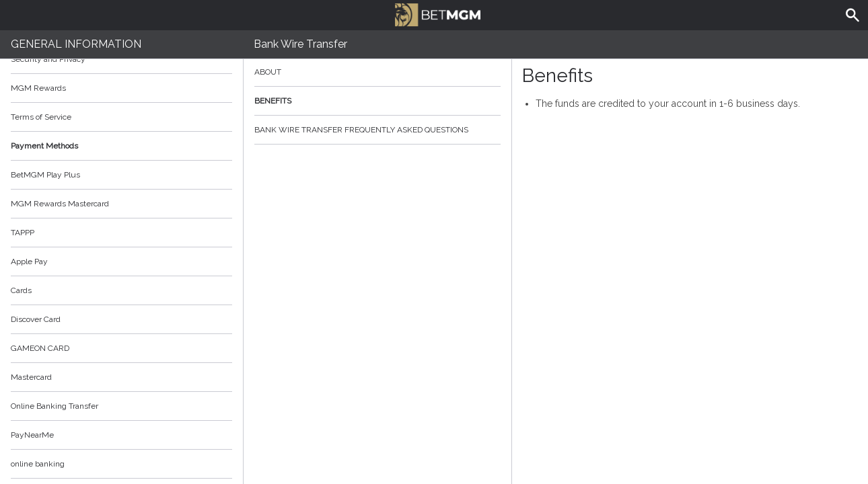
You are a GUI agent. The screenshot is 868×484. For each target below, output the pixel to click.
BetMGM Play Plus (45, 175)
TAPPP (23, 233)
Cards (21, 290)
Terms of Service (121, 117)
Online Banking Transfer (55, 406)
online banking (38, 464)
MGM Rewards (38, 88)
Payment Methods (121, 146)
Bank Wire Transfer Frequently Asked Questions (377, 130)
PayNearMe (32, 435)
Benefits (377, 101)
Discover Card (36, 319)
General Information (76, 44)
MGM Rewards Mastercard (60, 204)
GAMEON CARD (40, 348)
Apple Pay (29, 261)
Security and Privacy (48, 59)
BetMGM (437, 13)
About (377, 72)
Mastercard (31, 377)
